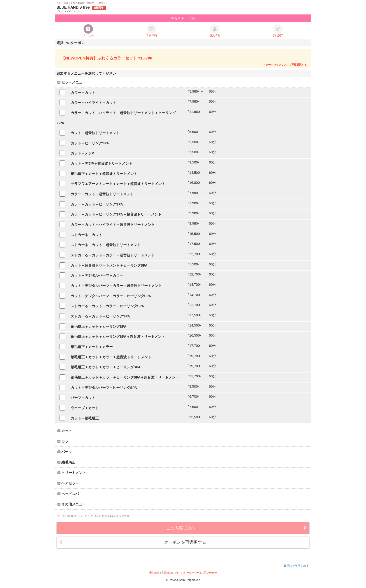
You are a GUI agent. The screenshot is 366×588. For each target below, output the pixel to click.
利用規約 (167, 573)
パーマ (65, 452)
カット (65, 431)
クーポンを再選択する (133, 542)
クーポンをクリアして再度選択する (285, 64)
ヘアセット (68, 483)
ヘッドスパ (68, 494)
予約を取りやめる (296, 566)
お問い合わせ (209, 573)
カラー (65, 441)
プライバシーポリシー (187, 573)
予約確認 (154, 573)
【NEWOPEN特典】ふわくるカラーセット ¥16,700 (107, 58)
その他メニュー (72, 504)
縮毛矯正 (66, 462)
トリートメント (72, 473)
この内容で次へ (236, 528)
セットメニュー (72, 82)
